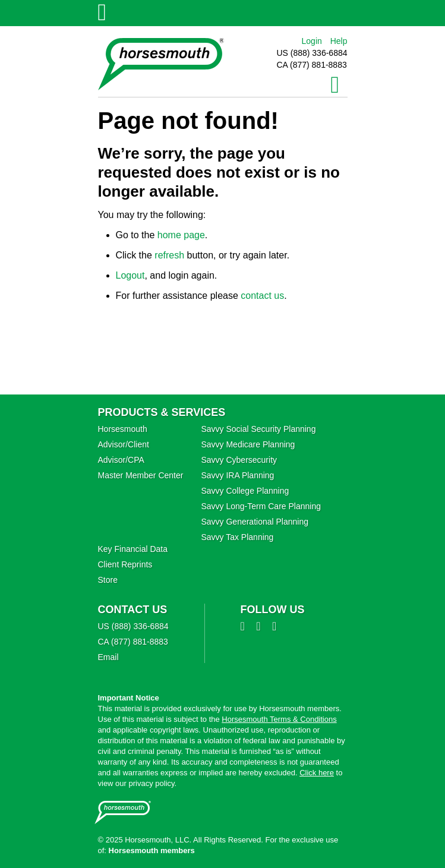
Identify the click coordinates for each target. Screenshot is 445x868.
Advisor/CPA (121, 460)
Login (312, 41)
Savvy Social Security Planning (258, 429)
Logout (130, 275)
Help (339, 41)
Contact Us (133, 610)
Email (108, 657)
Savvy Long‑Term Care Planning (261, 506)
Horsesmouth (123, 429)
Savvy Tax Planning (237, 537)
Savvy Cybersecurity (239, 460)
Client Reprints (125, 564)
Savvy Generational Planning (255, 522)
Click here (317, 773)
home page (181, 235)
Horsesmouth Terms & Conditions (279, 719)
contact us (262, 296)
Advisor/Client (124, 444)
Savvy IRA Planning (237, 475)
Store (108, 580)
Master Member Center (141, 475)
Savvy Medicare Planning (248, 444)
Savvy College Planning (245, 491)
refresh (169, 255)
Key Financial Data (133, 549)
